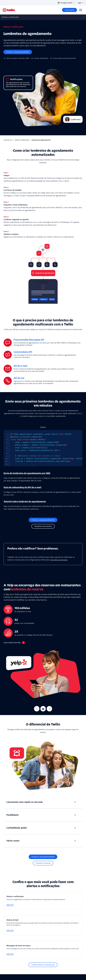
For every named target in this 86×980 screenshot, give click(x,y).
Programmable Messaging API (29, 340)
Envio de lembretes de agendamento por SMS (27, 473)
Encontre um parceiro (59, 560)
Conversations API (23, 352)
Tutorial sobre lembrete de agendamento (25, 501)
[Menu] (81, 10)
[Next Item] (49, 709)
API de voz (19, 378)
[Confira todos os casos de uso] (43, 965)
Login (81, 3)
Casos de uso (8, 140)
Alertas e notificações (22, 140)
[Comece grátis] (70, 10)
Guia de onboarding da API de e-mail (22, 487)
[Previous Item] (37, 709)
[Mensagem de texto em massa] (43, 950)
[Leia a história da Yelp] (14, 643)
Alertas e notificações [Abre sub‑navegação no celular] (10, 17)
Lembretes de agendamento (41, 140)
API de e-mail (20, 366)
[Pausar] (43, 709)
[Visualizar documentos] (43, 526)
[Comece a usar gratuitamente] (18, 52)
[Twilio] (9, 10)
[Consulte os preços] (43, 863)
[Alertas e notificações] (43, 901)
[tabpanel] (43, 448)
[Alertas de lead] (43, 925)
